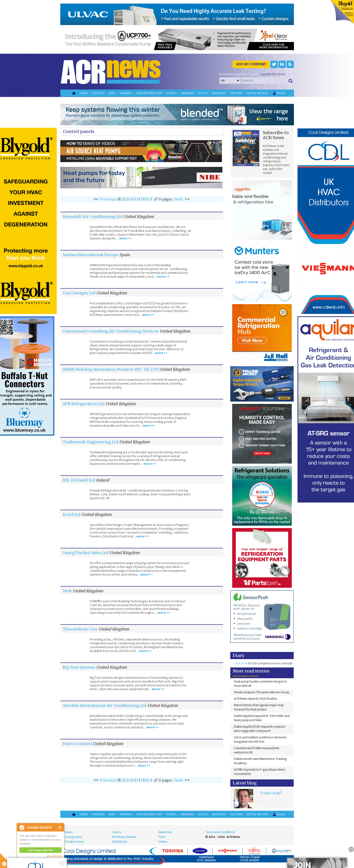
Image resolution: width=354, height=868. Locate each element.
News (84, 93)
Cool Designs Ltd (79, 293)
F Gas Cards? (271, 793)
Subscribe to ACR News (276, 135)
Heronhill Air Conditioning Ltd (93, 217)
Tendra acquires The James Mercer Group (262, 692)
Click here (241, 663)
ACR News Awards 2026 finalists (256, 699)
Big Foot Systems (79, 667)
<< (96, 199)
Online (163, 842)
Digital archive (257, 93)
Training (126, 93)
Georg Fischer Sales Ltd (85, 553)
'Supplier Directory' (273, 74)
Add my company (251, 64)
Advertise (219, 93)
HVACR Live (119, 842)
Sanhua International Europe (90, 255)
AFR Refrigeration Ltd (84, 404)
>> (187, 199)
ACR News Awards (124, 837)
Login (278, 93)
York (67, 591)
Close (60, 828)
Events (172, 93)
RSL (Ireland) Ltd (79, 480)
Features (98, 93)
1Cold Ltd (72, 514)
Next (179, 199)
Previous (108, 199)
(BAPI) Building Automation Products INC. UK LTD (110, 369)
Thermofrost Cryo (81, 629)
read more (26, 862)
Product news (74, 842)
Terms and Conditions (220, 832)
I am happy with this (40, 850)
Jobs (112, 93)
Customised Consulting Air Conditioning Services (111, 331)
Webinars (188, 93)
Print (162, 837)
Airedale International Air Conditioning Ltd (105, 705)
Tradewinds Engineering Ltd (90, 442)
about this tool (54, 856)
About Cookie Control (22, 827)
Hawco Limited (77, 744)
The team (236, 93)
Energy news (74, 837)
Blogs (203, 93)
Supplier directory (149, 93)
